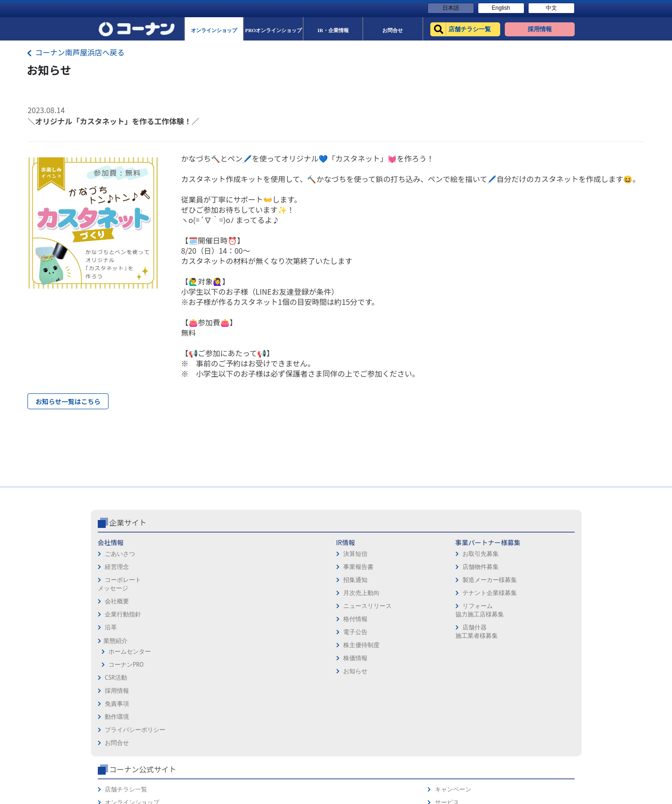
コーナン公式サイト (470, 561)
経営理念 (117, 606)
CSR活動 (116, 717)
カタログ (534, 608)
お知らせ (195, 710)
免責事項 (352, 595)
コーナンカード (543, 621)
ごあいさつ (120, 593)
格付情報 (195, 658)
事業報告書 (198, 606)
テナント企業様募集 (288, 632)
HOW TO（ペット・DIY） (466, 647)
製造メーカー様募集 (288, 619)
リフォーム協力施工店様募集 (278, 649)
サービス (534, 595)
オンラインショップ (459, 595)
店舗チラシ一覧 (453, 582)
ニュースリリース (207, 645)
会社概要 (117, 640)
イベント (444, 634)
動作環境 (352, 608)
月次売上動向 (201, 632)
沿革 (111, 666)
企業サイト (128, 561)
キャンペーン (540, 582)
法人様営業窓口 (453, 621)
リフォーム (447, 660)
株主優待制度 (201, 684)
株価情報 (195, 697)
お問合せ (352, 634)
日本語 (451, 8)
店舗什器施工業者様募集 (275, 671)
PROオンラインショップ (465, 608)
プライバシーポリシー (370, 621)
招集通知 (195, 619)
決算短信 (195, 593)
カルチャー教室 (453, 673)
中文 (551, 8)
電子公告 (195, 671)
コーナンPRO (126, 704)
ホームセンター (130, 691)
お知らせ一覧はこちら (68, 401)
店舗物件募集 (279, 606)
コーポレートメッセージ (119, 623)
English (501, 8)
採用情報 (352, 582)
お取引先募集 (279, 593)
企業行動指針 (123, 653)
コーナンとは (540, 634)
